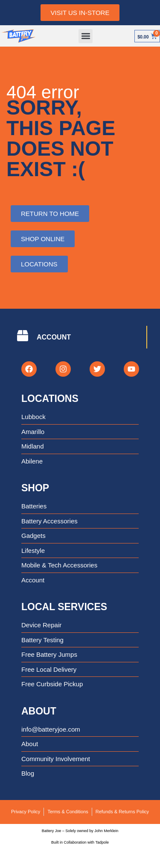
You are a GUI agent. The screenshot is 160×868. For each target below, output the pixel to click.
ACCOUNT (54, 337)
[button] (86, 36)
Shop (35, 488)
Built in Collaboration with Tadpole (80, 842)
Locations (50, 399)
